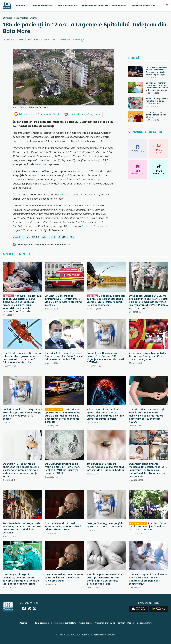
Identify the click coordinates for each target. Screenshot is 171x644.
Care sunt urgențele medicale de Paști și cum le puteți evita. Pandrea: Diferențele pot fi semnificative (148, 579)
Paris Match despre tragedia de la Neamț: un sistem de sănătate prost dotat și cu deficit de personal (22, 528)
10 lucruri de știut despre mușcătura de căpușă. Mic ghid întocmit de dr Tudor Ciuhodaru (105, 467)
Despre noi (24, 623)
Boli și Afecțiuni (21, 18)
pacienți (62, 195)
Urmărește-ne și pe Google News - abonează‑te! (43, 245)
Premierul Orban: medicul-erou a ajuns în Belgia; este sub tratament (148, 526)
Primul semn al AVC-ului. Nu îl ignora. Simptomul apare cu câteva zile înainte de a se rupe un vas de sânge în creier (105, 414)
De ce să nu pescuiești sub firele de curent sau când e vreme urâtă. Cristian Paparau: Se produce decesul (106, 300)
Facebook (40, 164)
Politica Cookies (85, 623)
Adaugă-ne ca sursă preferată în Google (39, 114)
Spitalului (87, 226)
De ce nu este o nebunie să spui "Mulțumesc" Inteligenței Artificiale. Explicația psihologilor (157, 71)
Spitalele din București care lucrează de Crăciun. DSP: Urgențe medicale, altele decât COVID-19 (105, 358)
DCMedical (8, 18)
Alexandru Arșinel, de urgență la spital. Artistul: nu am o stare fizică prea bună (64, 578)
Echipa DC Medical (14, 40)
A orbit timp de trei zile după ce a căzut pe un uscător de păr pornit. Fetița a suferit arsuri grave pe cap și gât (107, 579)
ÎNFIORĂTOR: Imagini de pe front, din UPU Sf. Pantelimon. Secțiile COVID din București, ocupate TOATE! (62, 468)
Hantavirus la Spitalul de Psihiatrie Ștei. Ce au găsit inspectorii (157, 101)
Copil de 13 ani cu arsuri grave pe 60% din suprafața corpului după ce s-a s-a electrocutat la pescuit (22, 414)
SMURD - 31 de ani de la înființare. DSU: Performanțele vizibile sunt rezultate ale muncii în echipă (64, 300)
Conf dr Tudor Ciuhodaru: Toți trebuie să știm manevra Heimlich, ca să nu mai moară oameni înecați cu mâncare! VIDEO (146, 416)
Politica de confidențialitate (64, 623)
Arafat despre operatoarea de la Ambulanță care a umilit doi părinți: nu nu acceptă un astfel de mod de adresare (63, 416)
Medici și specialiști (40, 623)
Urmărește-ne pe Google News (85, 114)
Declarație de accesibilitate (139, 623)
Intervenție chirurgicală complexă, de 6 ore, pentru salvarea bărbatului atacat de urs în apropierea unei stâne (21, 579)
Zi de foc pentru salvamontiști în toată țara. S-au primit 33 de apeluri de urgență (148, 356)
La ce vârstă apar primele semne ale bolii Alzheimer (156, 115)
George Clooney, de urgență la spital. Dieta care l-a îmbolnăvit (106, 525)
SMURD (59, 179)
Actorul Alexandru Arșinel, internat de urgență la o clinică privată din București (63, 526)
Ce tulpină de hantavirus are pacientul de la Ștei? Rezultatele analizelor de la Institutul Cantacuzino (157, 87)
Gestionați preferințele (105, 623)
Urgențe (33, 18)
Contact (121, 623)
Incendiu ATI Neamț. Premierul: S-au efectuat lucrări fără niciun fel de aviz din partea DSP (64, 356)
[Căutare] (167, 5)
